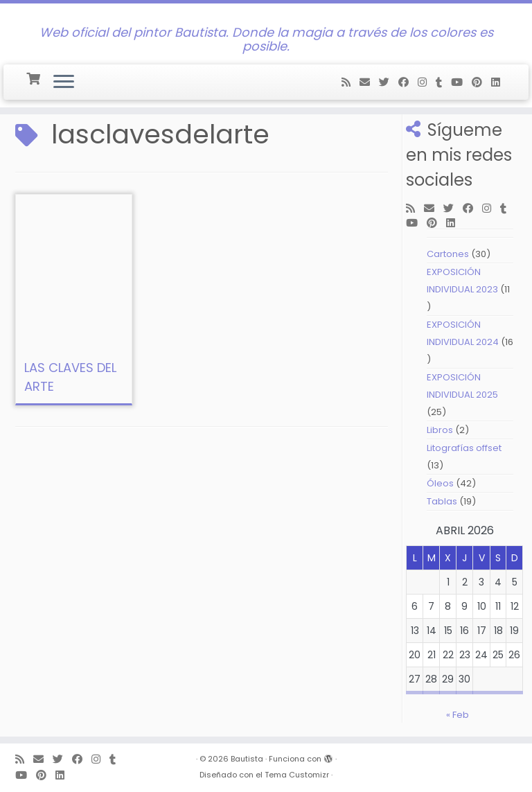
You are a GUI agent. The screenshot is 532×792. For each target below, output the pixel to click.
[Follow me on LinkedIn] (500, 82)
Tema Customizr (297, 775)
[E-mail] (369, 82)
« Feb (458, 715)
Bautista (247, 759)
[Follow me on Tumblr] (443, 82)
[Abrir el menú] (64, 82)
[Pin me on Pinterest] (481, 82)
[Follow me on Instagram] (427, 82)
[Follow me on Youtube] (461, 82)
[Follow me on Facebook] (408, 82)
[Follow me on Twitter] (389, 82)
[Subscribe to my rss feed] (351, 82)
